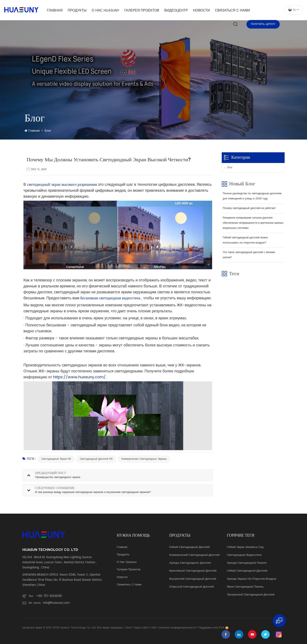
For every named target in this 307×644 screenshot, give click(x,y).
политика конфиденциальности (177, 628)
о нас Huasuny (105, 10)
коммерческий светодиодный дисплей (194, 555)
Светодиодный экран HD (56, 459)
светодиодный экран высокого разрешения (61, 185)
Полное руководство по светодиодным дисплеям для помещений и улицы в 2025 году (252, 196)
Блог (129, 628)
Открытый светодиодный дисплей (192, 587)
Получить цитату (263, 24)
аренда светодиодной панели (247, 563)
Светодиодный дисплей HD (96, 459)
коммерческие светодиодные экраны (144, 459)
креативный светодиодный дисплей (193, 571)
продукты (123, 555)
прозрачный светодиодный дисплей (251, 595)
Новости (201, 10)
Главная (55, 10)
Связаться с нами (232, 10)
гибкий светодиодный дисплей (247, 571)
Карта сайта (142, 628)
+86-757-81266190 (49, 596)
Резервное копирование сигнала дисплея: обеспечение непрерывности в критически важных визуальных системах (253, 223)
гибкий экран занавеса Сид (245, 547)
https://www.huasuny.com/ (79, 377)
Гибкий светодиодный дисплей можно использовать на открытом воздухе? (245, 240)
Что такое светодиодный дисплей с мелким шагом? (249, 255)
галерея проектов (142, 10)
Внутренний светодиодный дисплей (193, 579)
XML (154, 628)
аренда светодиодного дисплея (190, 563)
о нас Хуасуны (127, 562)
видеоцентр (176, 10)
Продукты (77, 10)
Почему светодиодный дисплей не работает (249, 208)
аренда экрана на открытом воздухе (251, 579)
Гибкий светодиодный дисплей (190, 547)
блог (230, 168)
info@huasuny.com (56, 603)
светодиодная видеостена (244, 555)
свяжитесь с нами (129, 585)
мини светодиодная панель (245, 587)
